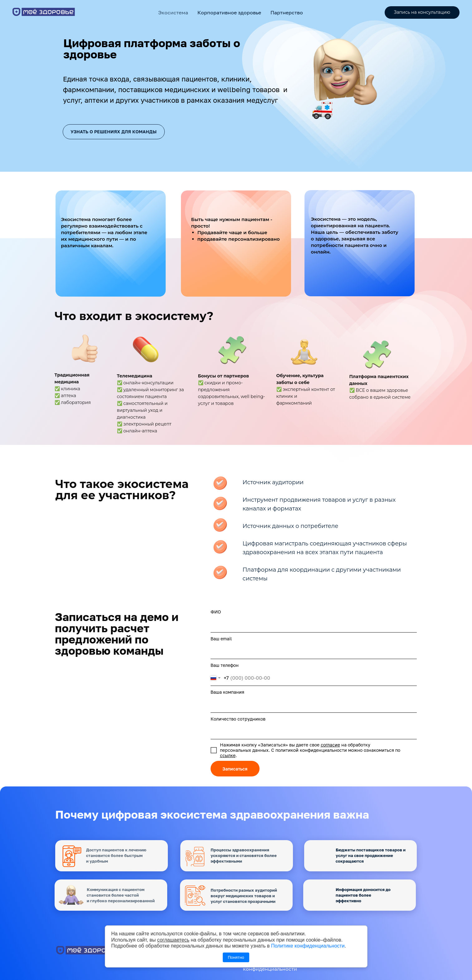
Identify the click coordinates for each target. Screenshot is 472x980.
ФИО (216, 612)
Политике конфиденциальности (308, 946)
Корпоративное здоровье (229, 12)
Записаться (235, 769)
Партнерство (287, 12)
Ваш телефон (225, 665)
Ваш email (221, 639)
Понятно (236, 957)
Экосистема (173, 12)
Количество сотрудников (238, 719)
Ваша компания (227, 692)
